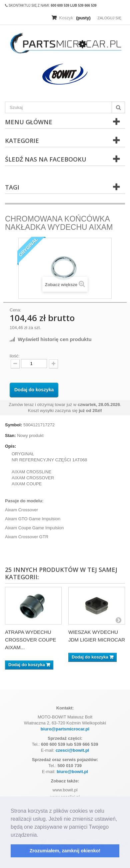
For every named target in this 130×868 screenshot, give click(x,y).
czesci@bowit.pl (72, 750)
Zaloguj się (109, 18)
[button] (41, 835)
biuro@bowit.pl (72, 772)
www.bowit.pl (65, 790)
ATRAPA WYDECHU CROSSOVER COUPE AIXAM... (30, 640)
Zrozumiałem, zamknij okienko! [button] (65, 851)
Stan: (10, 435)
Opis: (10, 446)
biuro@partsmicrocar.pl (65, 729)
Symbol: (13, 425)
